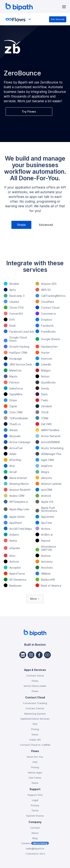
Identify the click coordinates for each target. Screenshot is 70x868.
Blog (35, 838)
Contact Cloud (35, 676)
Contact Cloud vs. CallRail (35, 745)
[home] (33, 7)
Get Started (58, 19)
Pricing (35, 729)
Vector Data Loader (35, 686)
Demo (35, 734)
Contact (35, 828)
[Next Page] (35, 599)
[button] (64, 6)
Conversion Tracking (35, 703)
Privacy (35, 805)
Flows (35, 681)
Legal (35, 800)
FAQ (35, 724)
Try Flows (29, 112)
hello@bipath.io (35, 848)
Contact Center (35, 708)
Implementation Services (35, 719)
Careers (35, 843)
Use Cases (35, 778)
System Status (35, 816)
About (35, 833)
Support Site (35, 795)
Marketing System (35, 714)
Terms (35, 810)
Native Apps (35, 773)
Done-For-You (35, 757)
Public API (35, 740)
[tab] (21, 225)
